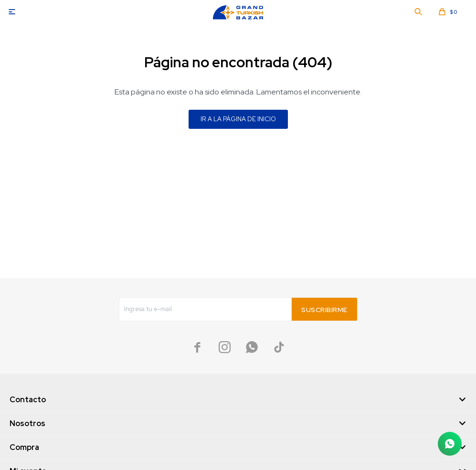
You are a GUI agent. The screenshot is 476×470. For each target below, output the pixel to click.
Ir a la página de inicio (238, 119)
